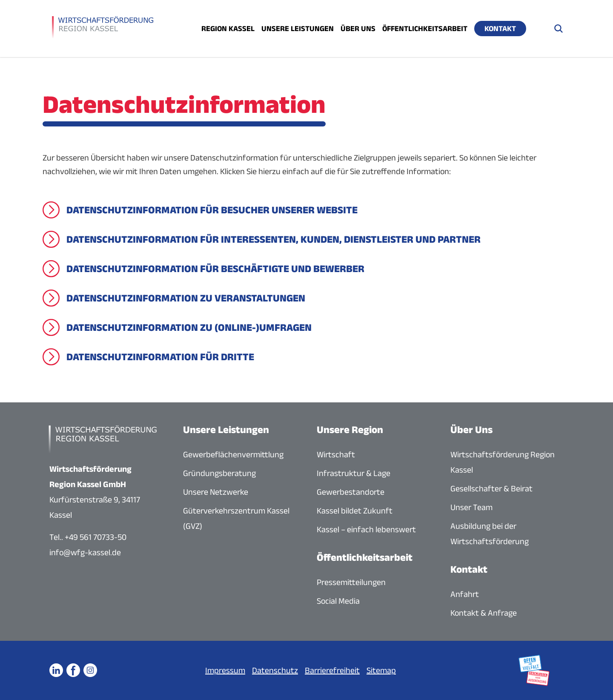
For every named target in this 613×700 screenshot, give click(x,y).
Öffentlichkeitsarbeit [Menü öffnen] (425, 29)
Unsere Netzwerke (216, 492)
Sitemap (381, 670)
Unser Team (471, 507)
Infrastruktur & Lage (354, 473)
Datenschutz (275, 670)
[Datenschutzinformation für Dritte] (148, 357)
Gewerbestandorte (351, 492)
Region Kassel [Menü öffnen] (228, 29)
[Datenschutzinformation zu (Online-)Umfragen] (177, 327)
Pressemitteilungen (351, 582)
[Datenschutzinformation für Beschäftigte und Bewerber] (203, 269)
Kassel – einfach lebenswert (366, 529)
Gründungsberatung (219, 473)
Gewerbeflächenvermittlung (233, 454)
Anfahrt (465, 594)
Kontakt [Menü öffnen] (500, 29)
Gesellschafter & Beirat (491, 488)
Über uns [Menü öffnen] (358, 29)
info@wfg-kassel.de (85, 552)
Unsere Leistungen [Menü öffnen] (298, 29)
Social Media (338, 601)
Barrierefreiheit (332, 670)
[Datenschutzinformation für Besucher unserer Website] (200, 210)
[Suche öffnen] (559, 29)
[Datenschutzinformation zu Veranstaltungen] (174, 298)
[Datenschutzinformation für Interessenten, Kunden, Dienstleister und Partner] (262, 239)
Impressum (225, 670)
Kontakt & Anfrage (484, 613)
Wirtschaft (336, 454)
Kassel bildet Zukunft (355, 511)
